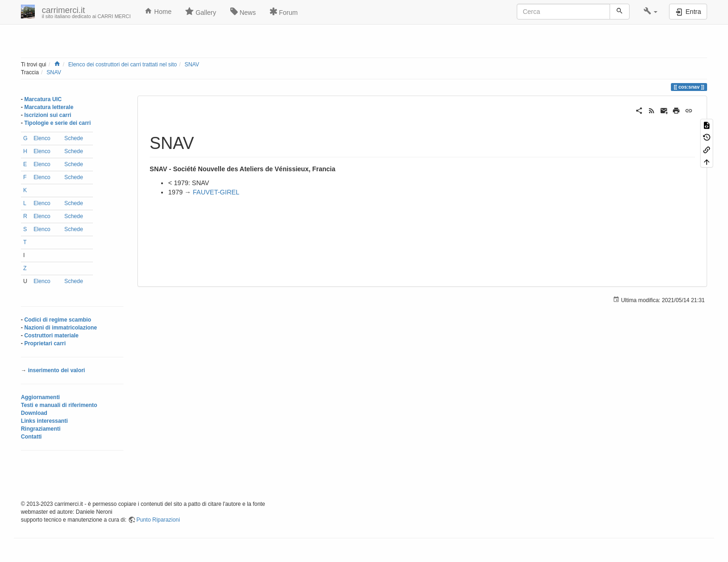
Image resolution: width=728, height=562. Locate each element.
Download (34, 413)
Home (158, 11)
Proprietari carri (45, 343)
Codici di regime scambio (58, 320)
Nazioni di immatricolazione (61, 328)
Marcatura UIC (43, 99)
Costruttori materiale (51, 336)
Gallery (201, 12)
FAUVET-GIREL (216, 192)
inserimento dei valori (56, 370)
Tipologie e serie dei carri (57, 123)
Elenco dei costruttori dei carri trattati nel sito (123, 65)
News (243, 12)
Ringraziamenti (41, 429)
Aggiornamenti (40, 397)
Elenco (42, 138)
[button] (651, 12)
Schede (74, 138)
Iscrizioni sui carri (48, 115)
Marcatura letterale (49, 107)
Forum (284, 12)
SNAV (192, 65)
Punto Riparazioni (158, 520)
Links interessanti (44, 421)
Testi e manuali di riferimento (59, 405)
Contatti (31, 437)
